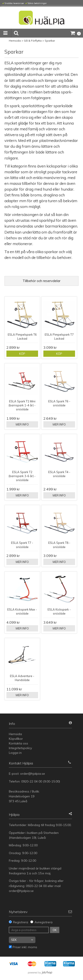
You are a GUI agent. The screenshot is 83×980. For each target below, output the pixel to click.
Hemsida (15, 41)
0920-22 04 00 (32, 781)
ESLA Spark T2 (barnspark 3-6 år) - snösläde (22, 476)
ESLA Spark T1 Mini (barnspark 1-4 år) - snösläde (22, 405)
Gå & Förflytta (33, 41)
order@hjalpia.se (33, 774)
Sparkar (50, 41)
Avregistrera (43, 922)
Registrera (21, 922)
